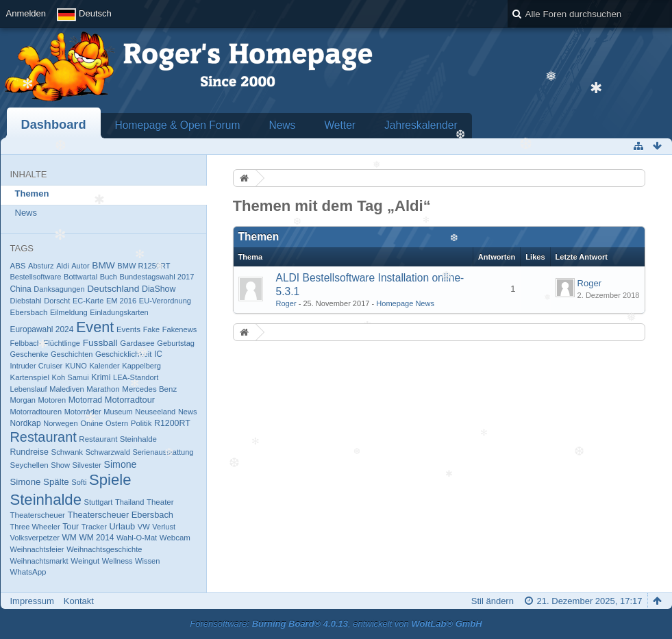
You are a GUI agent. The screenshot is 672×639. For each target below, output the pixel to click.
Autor (80, 266)
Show (60, 465)
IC (158, 354)
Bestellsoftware (36, 277)
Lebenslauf (29, 389)
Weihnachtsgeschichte (104, 549)
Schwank (67, 452)
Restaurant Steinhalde (118, 439)
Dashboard (54, 125)
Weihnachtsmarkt (39, 561)
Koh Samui (71, 377)
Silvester (87, 465)
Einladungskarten (119, 312)
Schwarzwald (108, 452)
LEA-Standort (136, 377)
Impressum (32, 601)
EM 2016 (121, 301)
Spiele (110, 480)
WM (70, 538)
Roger (286, 303)
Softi (79, 482)
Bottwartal (80, 277)
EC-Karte (88, 301)
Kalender (104, 366)
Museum (118, 412)
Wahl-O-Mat (137, 538)
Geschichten (72, 354)
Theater (160, 502)
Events (128, 329)
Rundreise (29, 452)
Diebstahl (26, 301)
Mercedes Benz (149, 389)
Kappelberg (141, 366)
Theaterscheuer (38, 515)
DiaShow (159, 289)
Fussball (100, 343)
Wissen (147, 561)
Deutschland (113, 289)
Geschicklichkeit (123, 354)
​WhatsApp (28, 572)
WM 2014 (96, 538)
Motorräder (83, 412)
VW (144, 527)
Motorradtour (130, 400)
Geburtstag (176, 343)
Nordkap (26, 423)
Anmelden (26, 13)
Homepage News (405, 303)
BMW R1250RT (144, 266)
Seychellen (29, 465)
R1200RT (172, 423)
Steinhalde (46, 500)
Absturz (41, 266)
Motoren (52, 400)
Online (91, 423)
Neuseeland (155, 412)
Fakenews (179, 329)
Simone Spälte (40, 482)
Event (95, 327)
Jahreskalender (421, 125)
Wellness (117, 561)
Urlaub (123, 526)
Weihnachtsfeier (37, 549)
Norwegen (60, 423)
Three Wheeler (35, 527)
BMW (103, 265)
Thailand (129, 502)
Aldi (62, 266)
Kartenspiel (30, 377)
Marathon (103, 389)
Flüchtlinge (62, 343)
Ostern (117, 423)
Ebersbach (29, 312)
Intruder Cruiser (37, 366)
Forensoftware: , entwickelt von (336, 624)
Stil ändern (493, 601)
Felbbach (26, 343)
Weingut (85, 561)
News (282, 125)
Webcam (175, 538)
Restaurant (43, 437)
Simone (121, 464)
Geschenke (29, 354)
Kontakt (79, 601)
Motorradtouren (36, 412)
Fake (152, 329)
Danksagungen (59, 289)
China (21, 289)
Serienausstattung (163, 452)
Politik (141, 423)
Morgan (23, 400)
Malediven (66, 389)
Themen (32, 193)
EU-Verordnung (165, 301)
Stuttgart (99, 502)
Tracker (94, 527)
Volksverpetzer (35, 538)
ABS (18, 266)
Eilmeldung (69, 312)
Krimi (101, 377)
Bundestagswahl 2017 (157, 277)
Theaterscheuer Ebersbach (121, 515)
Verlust (164, 527)
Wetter (340, 125)
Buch (109, 277)
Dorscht (57, 301)
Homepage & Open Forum (178, 125)
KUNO (76, 366)
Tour (71, 527)
